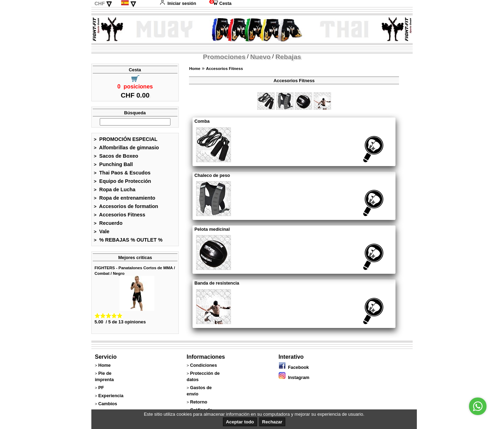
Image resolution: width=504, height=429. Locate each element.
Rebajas (288, 57)
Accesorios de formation (126, 206)
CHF (100, 3)
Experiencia (111, 396)
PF (101, 388)
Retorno (199, 402)
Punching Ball (113, 164)
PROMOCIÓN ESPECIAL (126, 139)
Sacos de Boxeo (116, 156)
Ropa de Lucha (115, 190)
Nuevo (261, 57)
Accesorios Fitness (120, 215)
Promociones (224, 57)
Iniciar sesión (178, 3)
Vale (101, 231)
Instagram (294, 377)
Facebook (294, 367)
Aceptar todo (240, 422)
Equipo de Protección (122, 181)
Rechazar (272, 422)
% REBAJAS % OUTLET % (128, 240)
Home (195, 69)
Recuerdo (108, 223)
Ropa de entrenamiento (125, 198)
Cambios (108, 404)
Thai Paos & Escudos (122, 173)
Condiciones (204, 365)
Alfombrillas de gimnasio (126, 148)
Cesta (220, 3)
